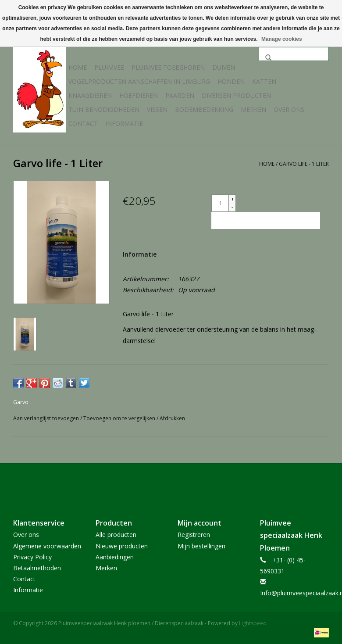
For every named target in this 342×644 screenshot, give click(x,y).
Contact (83, 123)
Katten (264, 81)
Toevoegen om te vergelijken (120, 418)
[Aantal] (220, 203)
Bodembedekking (204, 109)
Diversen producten (236, 95)
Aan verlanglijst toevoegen (47, 418)
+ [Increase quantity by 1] (233, 199)
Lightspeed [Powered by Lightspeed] (253, 623)
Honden (231, 81)
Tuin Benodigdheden (104, 109)
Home (78, 67)
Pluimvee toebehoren (168, 67)
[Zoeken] (294, 54)
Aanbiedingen (115, 557)
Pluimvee (109, 67)
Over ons (289, 109)
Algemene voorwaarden (47, 546)
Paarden (180, 95)
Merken (253, 109)
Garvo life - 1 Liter (304, 164)
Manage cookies (282, 39)
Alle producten (116, 535)
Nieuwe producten (122, 546)
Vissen (157, 109)
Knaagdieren (90, 95)
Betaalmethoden (37, 568)
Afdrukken (172, 418)
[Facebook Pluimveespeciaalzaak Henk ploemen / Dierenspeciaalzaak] (171, 483)
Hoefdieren (139, 95)
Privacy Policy (32, 557)
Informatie (124, 123)
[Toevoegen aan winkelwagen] (266, 220)
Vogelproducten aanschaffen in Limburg (139, 81)
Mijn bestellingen (201, 546)
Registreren (194, 535)
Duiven (224, 67)
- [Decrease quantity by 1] (232, 207)
